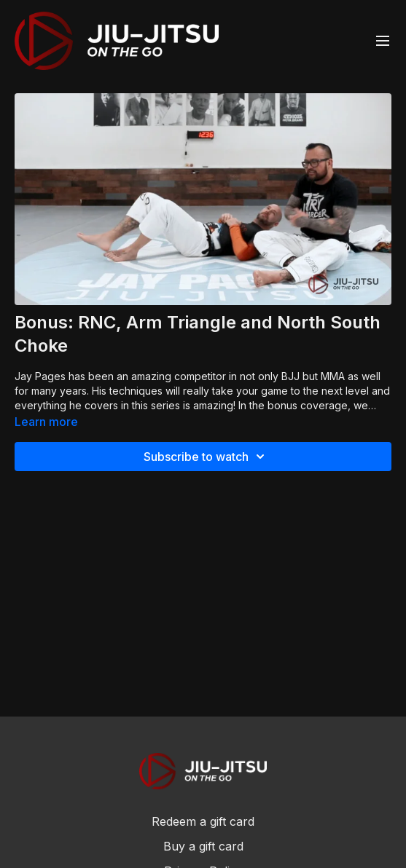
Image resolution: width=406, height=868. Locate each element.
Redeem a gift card (203, 821)
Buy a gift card (203, 846)
